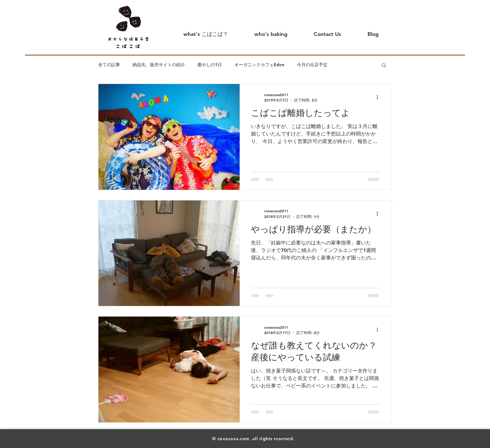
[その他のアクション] (379, 97)
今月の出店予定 (312, 65)
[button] (384, 66)
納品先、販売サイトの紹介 (159, 65)
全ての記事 (109, 65)
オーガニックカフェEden (259, 65)
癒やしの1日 (210, 65)
